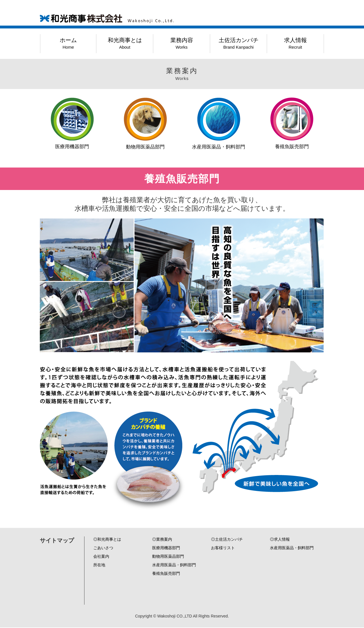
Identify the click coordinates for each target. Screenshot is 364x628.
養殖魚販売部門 (292, 124)
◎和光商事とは (107, 540)
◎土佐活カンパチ (227, 540)
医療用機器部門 (72, 124)
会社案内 (101, 557)
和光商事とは (125, 43)
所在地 (99, 565)
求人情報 (295, 43)
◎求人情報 (280, 540)
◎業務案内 (162, 540)
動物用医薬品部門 (145, 124)
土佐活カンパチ (239, 43)
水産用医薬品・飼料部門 (219, 124)
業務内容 (182, 43)
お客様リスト (223, 548)
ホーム (68, 43)
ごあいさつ (103, 548)
